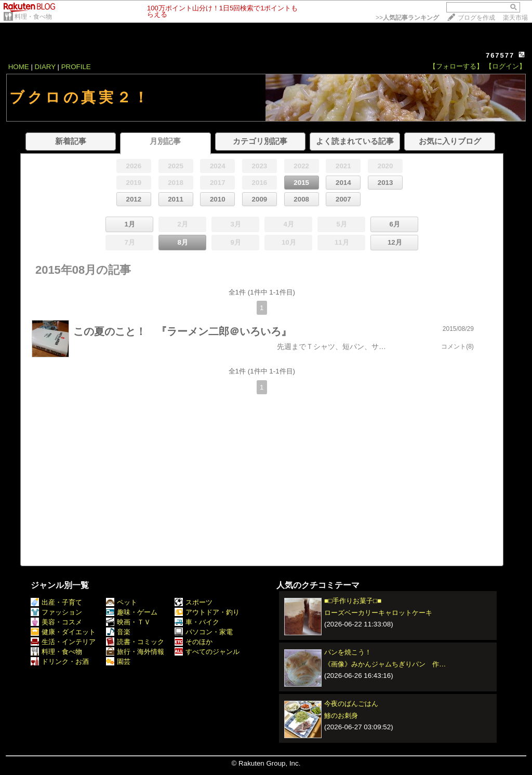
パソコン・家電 (204, 632)
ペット (122, 602)
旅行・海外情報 (135, 652)
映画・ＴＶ (128, 622)
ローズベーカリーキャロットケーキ (378, 613)
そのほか (194, 642)
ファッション (56, 612)
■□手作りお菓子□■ (353, 601)
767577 (500, 55)
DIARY (45, 67)
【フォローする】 (456, 66)
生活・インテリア (63, 642)
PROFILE (76, 67)
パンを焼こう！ (348, 652)
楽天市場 (515, 18)
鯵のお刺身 (341, 716)
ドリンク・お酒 (60, 662)
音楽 (118, 632)
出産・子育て (56, 602)
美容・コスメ (56, 622)
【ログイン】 (506, 66)
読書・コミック (135, 642)
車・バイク (197, 622)
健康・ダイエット (63, 632)
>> (407, 18)
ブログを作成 (476, 18)
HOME (19, 67)
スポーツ (194, 602)
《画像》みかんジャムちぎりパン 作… (385, 664)
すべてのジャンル (207, 652)
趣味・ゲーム (132, 612)
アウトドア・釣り (207, 612)
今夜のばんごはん (351, 704)
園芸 (118, 662)
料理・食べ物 (33, 17)
